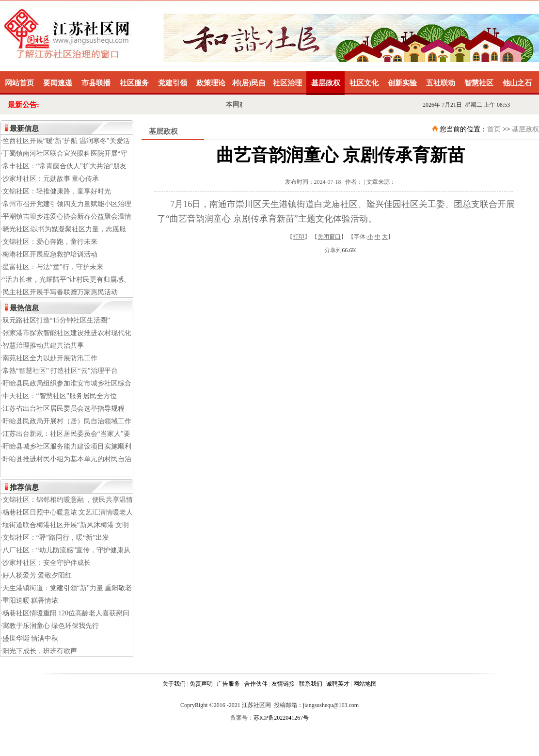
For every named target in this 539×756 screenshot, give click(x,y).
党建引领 (173, 83)
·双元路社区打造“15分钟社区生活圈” (55, 320)
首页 (494, 129)
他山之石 (517, 83)
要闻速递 (58, 83)
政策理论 (211, 83)
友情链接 (283, 684)
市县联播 (96, 83)
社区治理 (287, 83)
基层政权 (326, 83)
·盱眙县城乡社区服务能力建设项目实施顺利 (66, 446)
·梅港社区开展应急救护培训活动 (49, 254)
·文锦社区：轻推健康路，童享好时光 (56, 191)
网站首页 (19, 83)
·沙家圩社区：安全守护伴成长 (46, 563)
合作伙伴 (256, 684)
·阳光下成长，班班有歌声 (39, 651)
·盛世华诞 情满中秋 (29, 638)
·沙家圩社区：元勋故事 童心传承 (50, 179)
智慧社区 (479, 83)
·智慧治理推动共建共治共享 (42, 346)
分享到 (333, 250)
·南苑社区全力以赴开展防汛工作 (49, 358)
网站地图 (365, 684)
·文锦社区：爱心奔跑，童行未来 (49, 242)
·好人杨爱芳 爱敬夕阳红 (36, 575)
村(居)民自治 (249, 87)
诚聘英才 (338, 684)
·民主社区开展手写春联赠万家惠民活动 (59, 292)
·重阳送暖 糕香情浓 (29, 601)
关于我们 (174, 684)
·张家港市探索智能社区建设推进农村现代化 (66, 333)
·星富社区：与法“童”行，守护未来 (52, 267)
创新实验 (402, 83)
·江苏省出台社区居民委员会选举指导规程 (63, 409)
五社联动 (441, 83)
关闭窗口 (329, 237)
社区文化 (364, 83)
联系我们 (311, 684)
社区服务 (134, 83)
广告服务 (228, 684)
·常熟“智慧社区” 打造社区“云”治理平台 (59, 371)
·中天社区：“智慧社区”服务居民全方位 (59, 396)
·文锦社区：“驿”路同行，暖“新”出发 (55, 538)
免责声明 (201, 684)
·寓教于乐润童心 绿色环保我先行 (50, 626)
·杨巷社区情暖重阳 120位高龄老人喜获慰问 (65, 613)
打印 (299, 237)
